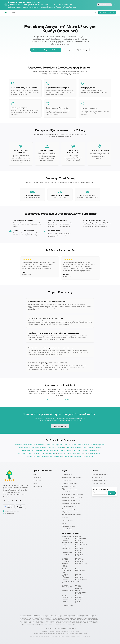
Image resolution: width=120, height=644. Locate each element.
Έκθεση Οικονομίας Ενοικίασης (72, 515)
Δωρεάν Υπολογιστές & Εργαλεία (73, 495)
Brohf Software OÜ (55, 631)
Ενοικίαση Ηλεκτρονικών (67, 548)
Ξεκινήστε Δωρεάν (60, 426)
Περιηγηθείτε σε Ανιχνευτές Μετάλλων (46, 50)
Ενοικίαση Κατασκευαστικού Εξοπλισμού (81, 576)
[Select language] (96, 13)
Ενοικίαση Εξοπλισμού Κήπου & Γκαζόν (68, 581)
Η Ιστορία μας (37, 480)
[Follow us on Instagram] (5, 501)
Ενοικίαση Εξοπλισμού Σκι (80, 570)
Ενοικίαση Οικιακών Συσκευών (81, 581)
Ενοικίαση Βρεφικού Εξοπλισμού (68, 554)
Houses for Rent (47, 456)
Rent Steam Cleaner (64, 453)
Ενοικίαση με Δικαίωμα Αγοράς (72, 478)
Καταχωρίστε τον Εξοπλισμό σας (76, 50)
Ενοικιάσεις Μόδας (68, 591)
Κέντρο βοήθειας (38, 486)
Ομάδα (35, 483)
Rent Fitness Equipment (69, 450)
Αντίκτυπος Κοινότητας (69, 506)
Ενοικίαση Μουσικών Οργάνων (65, 565)
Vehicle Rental (59, 456)
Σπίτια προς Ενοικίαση (79, 597)
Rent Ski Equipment (53, 450)
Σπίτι (34, 475)
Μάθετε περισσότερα (69, 8)
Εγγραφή (112, 493)
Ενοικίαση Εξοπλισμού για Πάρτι (67, 543)
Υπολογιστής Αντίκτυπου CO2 (71, 503)
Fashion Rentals (78, 453)
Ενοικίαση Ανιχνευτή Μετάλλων (79, 587)
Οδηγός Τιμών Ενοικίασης (70, 512)
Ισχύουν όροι (68, 4)
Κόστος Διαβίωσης (68, 520)
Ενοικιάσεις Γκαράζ (68, 605)
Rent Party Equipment (54, 445)
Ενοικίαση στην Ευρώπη (69, 486)
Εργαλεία (12, 13)
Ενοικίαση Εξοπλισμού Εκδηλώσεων (79, 554)
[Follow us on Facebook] (16, 501)
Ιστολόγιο (65, 518)
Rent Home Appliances (49, 453)
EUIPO (60, 636)
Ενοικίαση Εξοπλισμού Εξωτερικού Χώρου (81, 543)
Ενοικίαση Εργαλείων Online (81, 537)
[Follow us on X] (12, 501)
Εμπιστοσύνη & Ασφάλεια (100, 480)
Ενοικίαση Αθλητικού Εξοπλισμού (66, 560)
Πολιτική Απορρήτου (98, 478)
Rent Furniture (25, 450)
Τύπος (64, 523)
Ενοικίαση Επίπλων (81, 564)
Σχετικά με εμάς (38, 478)
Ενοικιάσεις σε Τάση (68, 509)
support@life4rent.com (12, 511)
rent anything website (47, 634)
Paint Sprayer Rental (33, 456)
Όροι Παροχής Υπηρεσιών (100, 475)
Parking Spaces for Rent (93, 453)
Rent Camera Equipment (74, 448)
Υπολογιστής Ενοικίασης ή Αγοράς (73, 498)
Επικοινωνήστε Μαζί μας (99, 483)
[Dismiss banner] (114, 5)
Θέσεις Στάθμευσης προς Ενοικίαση (81, 592)
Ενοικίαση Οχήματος (65, 601)
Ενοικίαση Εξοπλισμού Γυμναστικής (66, 576)
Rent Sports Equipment (56, 448)
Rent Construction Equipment (88, 450)
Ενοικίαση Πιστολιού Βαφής (68, 597)
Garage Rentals (88, 456)
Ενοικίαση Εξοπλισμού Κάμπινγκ (79, 549)
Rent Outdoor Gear (70, 445)
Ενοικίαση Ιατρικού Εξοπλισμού (68, 537)
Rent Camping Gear (97, 445)
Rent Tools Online (40, 445)
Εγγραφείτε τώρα (104, 5)
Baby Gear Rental (24, 448)
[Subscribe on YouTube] (20, 501)
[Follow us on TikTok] (9, 501)
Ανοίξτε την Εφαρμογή (107, 13)
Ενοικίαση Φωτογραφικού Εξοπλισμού (80, 560)
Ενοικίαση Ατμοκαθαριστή (67, 586)
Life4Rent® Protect (68, 492)
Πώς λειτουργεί (67, 475)
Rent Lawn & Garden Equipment (29, 453)
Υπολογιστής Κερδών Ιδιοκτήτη (72, 500)
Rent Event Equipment (39, 448)
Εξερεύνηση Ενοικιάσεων (70, 489)
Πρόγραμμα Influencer (69, 526)
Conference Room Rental (73, 456)
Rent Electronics (84, 445)
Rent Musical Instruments (92, 448)
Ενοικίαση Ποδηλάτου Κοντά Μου (68, 571)
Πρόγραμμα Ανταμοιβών (70, 483)
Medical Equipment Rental (24, 445)
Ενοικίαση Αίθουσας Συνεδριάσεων (80, 601)
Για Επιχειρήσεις (67, 480)
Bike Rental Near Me (38, 450)
